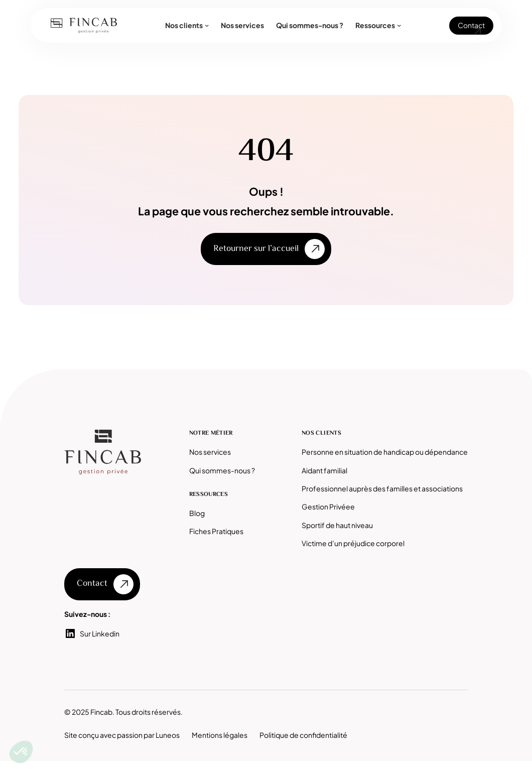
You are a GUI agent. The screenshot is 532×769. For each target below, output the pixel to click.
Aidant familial (324, 470)
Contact (471, 25)
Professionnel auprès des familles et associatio (378, 488)
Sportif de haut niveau (337, 525)
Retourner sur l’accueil (256, 249)
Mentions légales (220, 735)
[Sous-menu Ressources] (399, 25)
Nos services (210, 452)
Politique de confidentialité (303, 735)
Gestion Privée (326, 506)
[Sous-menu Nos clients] (207, 25)
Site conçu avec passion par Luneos (122, 735)
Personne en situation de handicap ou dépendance (385, 452)
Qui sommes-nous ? (222, 470)
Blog (197, 513)
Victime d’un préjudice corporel (353, 543)
